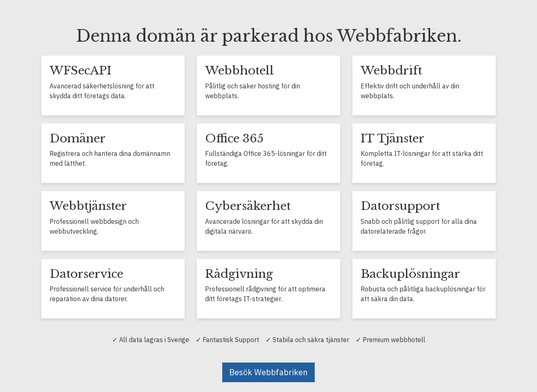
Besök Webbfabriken (268, 372)
